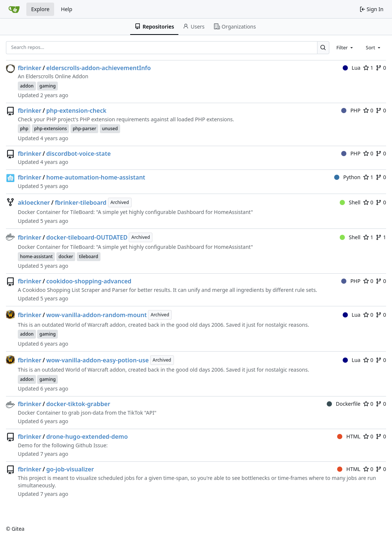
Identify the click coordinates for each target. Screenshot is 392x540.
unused (110, 129)
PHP (351, 110)
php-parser (84, 129)
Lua (352, 68)
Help (67, 9)
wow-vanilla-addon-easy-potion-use (98, 360)
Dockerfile (344, 404)
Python (347, 177)
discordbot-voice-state (79, 154)
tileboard (89, 256)
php (24, 129)
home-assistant (36, 256)
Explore (40, 9)
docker (66, 256)
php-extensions (50, 129)
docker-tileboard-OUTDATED (87, 237)
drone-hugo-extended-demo (87, 437)
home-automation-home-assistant (96, 177)
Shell (350, 202)
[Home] (14, 9)
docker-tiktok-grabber (78, 404)
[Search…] (323, 48)
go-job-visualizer (70, 469)
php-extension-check (76, 111)
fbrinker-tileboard (81, 202)
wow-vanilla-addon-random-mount (97, 315)
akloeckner (34, 202)
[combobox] (345, 47)
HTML (349, 436)
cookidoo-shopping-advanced (89, 281)
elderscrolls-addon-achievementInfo (99, 68)
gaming (47, 86)
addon (27, 86)
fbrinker (29, 68)
